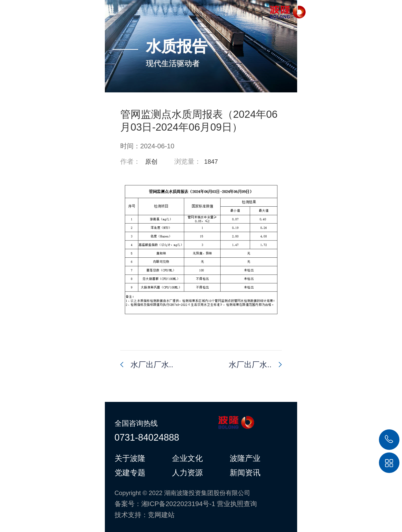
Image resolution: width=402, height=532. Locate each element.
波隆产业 (245, 458)
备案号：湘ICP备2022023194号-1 (165, 504)
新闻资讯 (245, 472)
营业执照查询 (237, 504)
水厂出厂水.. (152, 365)
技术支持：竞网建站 (145, 515)
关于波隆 (130, 458)
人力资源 (187, 472)
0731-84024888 (147, 437)
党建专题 (130, 472)
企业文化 (187, 458)
